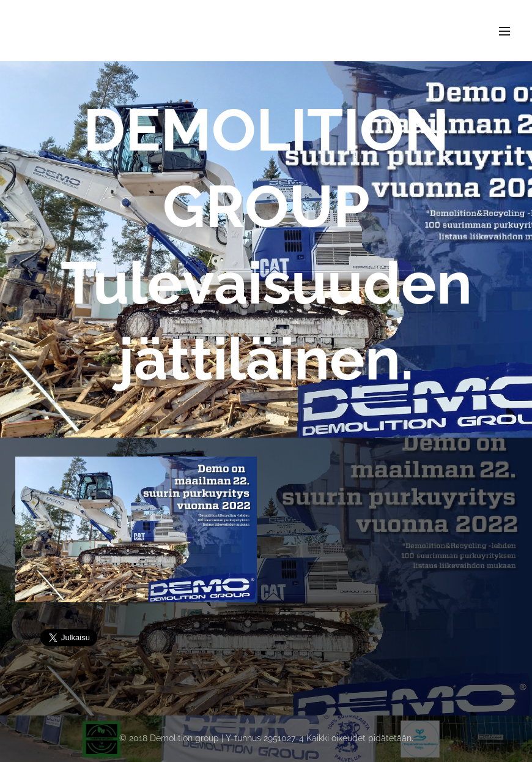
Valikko (504, 31)
